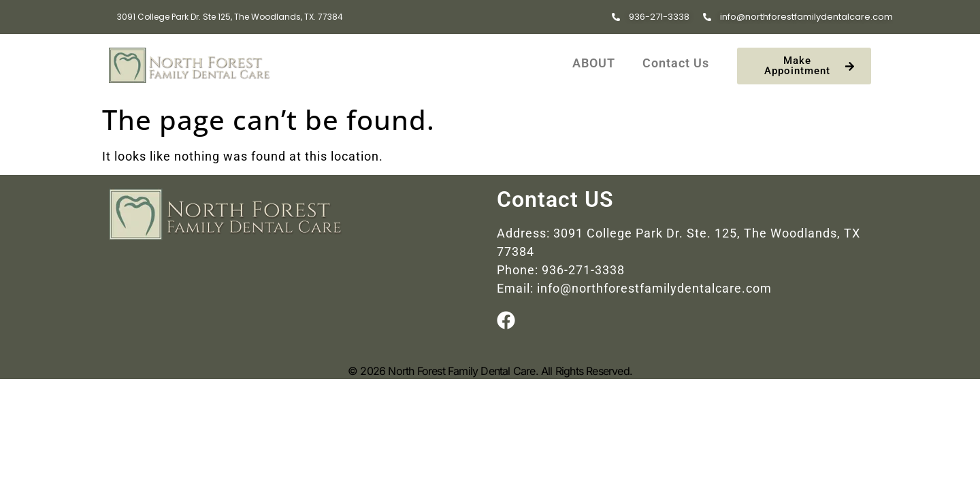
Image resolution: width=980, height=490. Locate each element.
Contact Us (676, 63)
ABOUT (594, 63)
